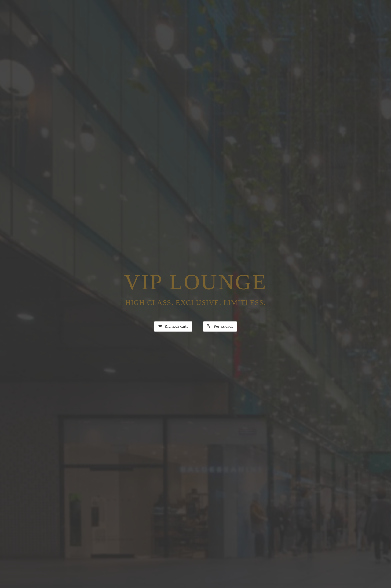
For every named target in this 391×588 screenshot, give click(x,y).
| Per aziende (220, 326)
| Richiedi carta (173, 326)
